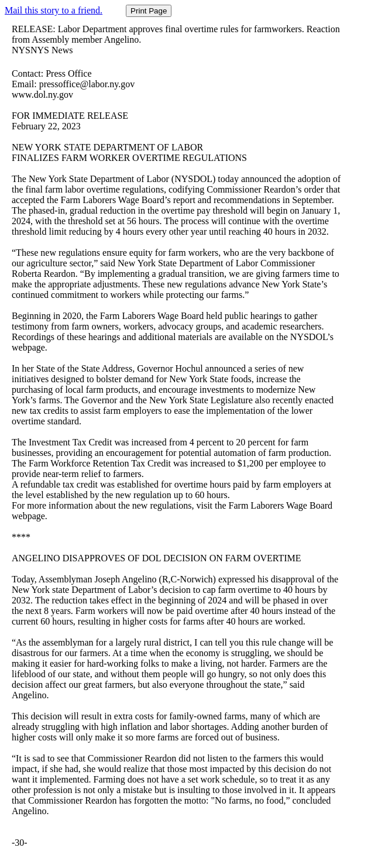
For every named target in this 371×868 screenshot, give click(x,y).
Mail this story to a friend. (54, 10)
